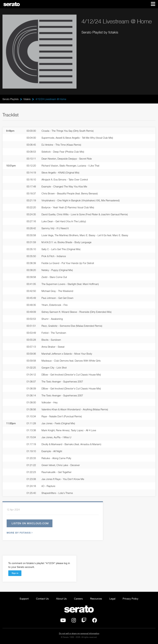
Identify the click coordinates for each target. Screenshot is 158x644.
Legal (112, 599)
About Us (61, 599)
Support (24, 599)
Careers (78, 599)
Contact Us (42, 599)
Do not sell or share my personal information (79, 633)
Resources (96, 599)
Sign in (15, 573)
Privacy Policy (131, 599)
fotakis (27, 99)
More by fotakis (19, 533)
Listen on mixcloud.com (30, 523)
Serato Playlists (11, 99)
